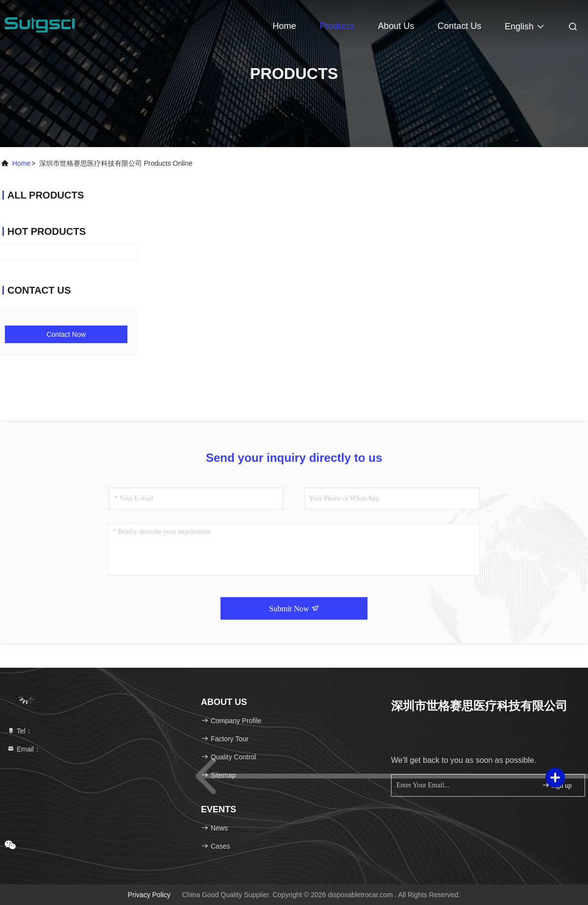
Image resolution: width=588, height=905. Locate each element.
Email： (24, 749)
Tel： (20, 731)
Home (284, 26)
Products (337, 26)
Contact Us (459, 26)
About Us (396, 26)
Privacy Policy (149, 895)
